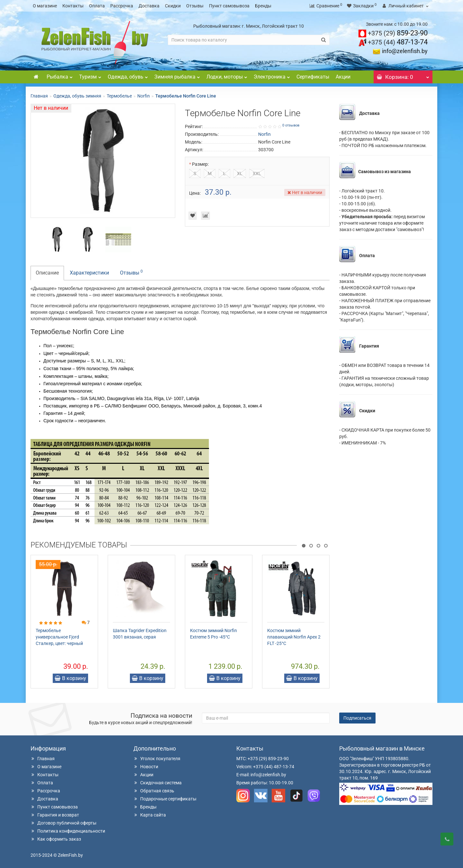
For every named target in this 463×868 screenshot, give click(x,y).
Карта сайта (150, 815)
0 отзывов (291, 125)
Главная (39, 96)
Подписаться (357, 718)
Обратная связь (154, 791)
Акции (343, 77)
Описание (47, 273)
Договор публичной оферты (64, 823)
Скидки (173, 6)
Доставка (149, 6)
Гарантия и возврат (55, 815)
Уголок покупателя (157, 759)
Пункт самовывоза (229, 6)
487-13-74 (398, 42)
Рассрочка (122, 6)
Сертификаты (313, 77)
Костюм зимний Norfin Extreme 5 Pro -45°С (213, 634)
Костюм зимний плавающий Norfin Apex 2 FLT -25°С (294, 637)
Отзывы (195, 6)
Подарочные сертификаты (165, 799)
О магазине (45, 6)
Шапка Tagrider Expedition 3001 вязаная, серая (140, 634)
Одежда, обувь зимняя (77, 96)
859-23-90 (398, 33)
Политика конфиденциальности (68, 831)
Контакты (73, 6)
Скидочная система (158, 783)
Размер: (200, 164)
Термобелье (119, 96)
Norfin (144, 96)
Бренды (263, 6)
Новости (146, 767)
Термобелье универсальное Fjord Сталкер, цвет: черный (59, 637)
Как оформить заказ (56, 839)
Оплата (97, 6)
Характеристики (89, 273)
